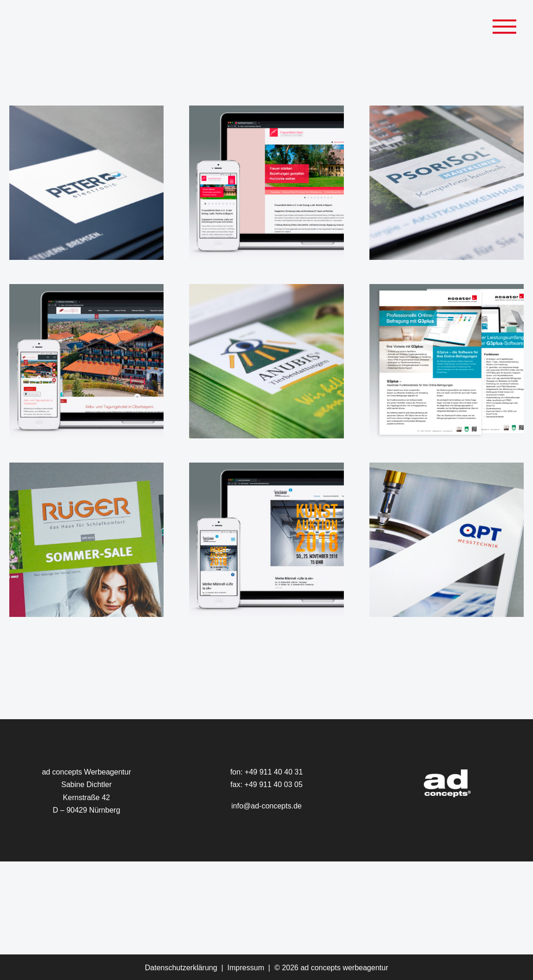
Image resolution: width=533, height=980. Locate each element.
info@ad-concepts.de (266, 806)
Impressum (246, 968)
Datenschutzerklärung (181, 968)
